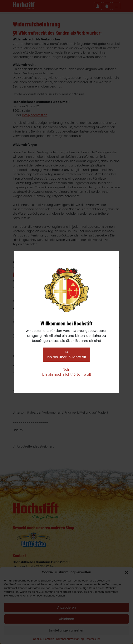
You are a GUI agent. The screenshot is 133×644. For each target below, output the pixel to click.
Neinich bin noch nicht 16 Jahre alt (66, 372)
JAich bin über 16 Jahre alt (66, 355)
